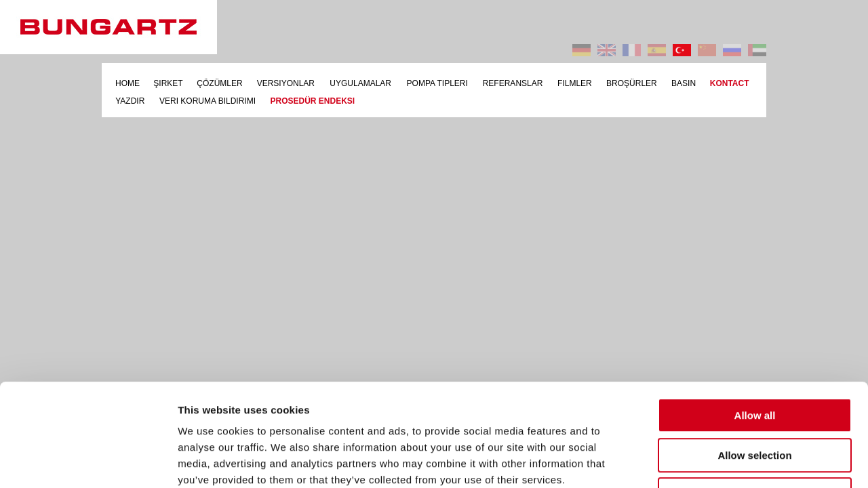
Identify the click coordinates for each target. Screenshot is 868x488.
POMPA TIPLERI (437, 83)
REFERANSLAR (513, 83)
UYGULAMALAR (360, 83)
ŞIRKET (168, 83)
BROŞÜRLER (632, 83)
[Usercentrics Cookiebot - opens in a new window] (88, 462)
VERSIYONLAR (286, 83)
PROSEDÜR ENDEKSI (312, 101)
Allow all (755, 322)
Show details (712, 461)
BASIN (684, 83)
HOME (127, 83)
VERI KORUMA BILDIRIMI (208, 101)
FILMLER (575, 83)
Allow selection (754, 362)
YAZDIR (130, 101)
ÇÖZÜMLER (219, 83)
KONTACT (730, 83)
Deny (755, 402)
